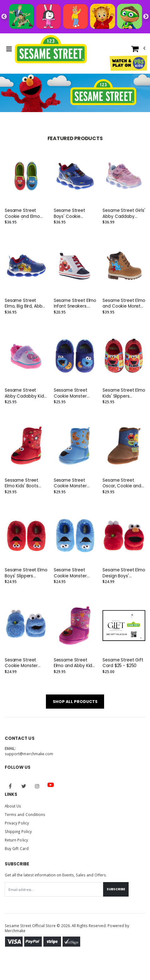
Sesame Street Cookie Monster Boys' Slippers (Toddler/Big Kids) (24, 663)
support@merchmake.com (29, 754)
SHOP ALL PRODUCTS (75, 702)
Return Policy (16, 840)
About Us (13, 806)
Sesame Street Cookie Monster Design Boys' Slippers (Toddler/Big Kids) (73, 573)
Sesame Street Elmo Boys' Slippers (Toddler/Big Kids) (26, 573)
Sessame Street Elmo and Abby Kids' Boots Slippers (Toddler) (75, 663)
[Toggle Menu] (9, 49)
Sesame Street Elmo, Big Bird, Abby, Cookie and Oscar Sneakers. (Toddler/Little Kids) (25, 303)
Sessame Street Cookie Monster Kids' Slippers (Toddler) (71, 393)
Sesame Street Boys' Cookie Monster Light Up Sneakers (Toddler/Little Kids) (75, 213)
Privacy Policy (17, 823)
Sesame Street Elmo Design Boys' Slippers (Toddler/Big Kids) (124, 573)
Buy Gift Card (17, 848)
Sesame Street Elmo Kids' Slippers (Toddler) (124, 393)
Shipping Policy (18, 831)
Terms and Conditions (25, 814)
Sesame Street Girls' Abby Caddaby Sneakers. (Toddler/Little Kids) (124, 213)
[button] (138, 50)
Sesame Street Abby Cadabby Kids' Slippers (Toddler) (26, 393)
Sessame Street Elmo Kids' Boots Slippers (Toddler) (24, 483)
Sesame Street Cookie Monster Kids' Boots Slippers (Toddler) (74, 483)
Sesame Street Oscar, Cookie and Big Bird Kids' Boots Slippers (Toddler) (122, 483)
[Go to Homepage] (51, 49)
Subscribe (116, 889)
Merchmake (15, 931)
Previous (4, 17)
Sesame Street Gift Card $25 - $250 (123, 663)
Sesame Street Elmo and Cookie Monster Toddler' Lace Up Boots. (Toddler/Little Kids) (124, 303)
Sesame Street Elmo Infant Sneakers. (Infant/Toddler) (75, 303)
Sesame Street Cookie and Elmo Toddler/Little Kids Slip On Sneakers (23, 213)
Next (146, 17)
